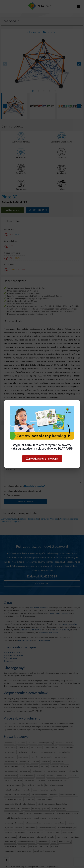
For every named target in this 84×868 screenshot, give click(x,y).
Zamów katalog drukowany (42, 459)
